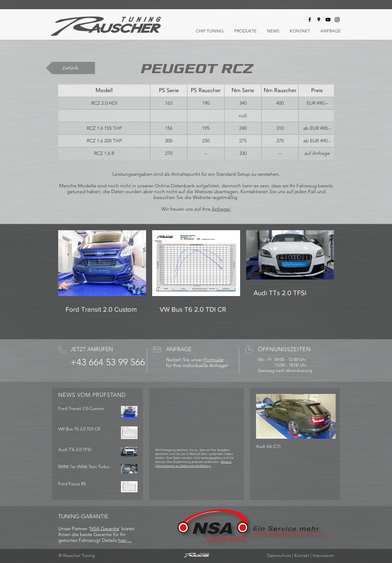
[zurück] (70, 68)
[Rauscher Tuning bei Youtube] (328, 20)
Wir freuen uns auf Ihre (187, 209)
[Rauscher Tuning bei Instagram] (337, 20)
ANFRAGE (179, 349)
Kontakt (302, 555)
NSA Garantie (104, 529)
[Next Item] (326, 417)
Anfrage (220, 209)
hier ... (125, 540)
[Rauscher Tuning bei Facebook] (310, 20)
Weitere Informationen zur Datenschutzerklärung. (193, 464)
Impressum (323, 555)
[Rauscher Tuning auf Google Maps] (319, 20)
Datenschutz (279, 555)
